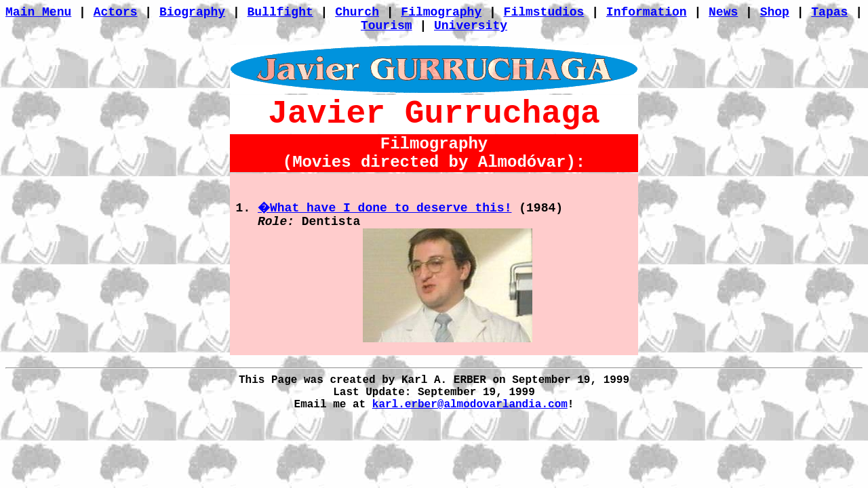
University (471, 26)
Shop (775, 12)
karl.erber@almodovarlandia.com (470, 405)
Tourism (387, 26)
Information (647, 12)
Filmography (441, 12)
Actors (116, 12)
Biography (192, 12)
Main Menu (38, 12)
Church (357, 12)
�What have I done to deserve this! (384, 208)
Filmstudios (544, 12)
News (723, 12)
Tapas (829, 12)
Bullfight (280, 12)
